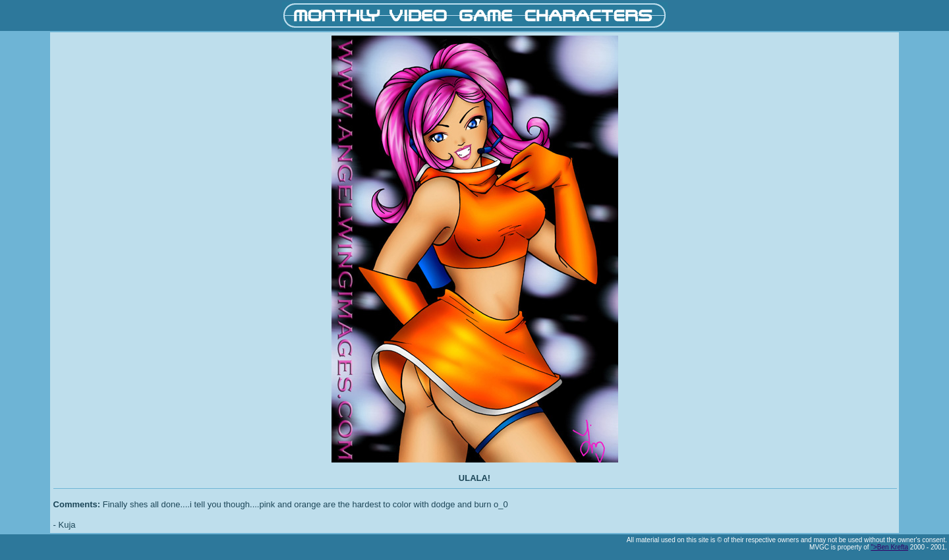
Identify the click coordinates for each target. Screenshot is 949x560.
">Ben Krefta (889, 547)
